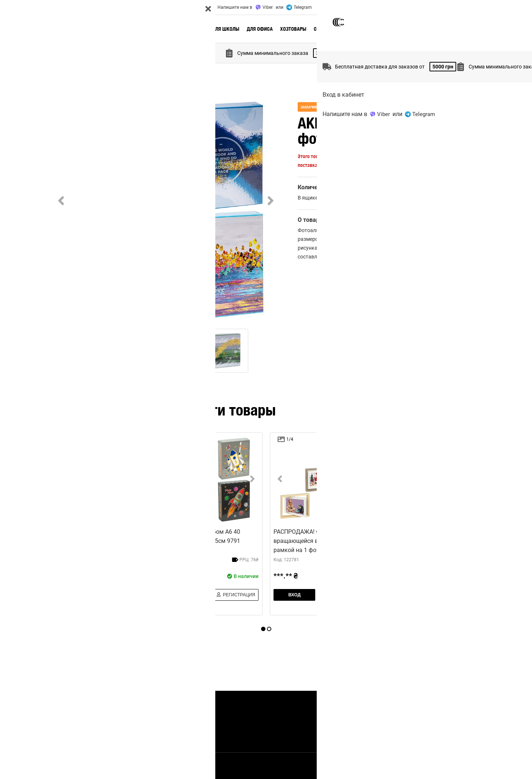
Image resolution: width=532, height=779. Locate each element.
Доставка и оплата (113, 7)
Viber (264, 7)
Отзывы (168, 7)
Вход (458, 7)
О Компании (72, 7)
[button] (166, 211)
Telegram (299, 7)
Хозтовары (293, 29)
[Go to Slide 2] (127, 351)
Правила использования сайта (444, 766)
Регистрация (128, 597)
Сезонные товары (335, 29)
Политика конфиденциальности (371, 766)
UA (473, 7)
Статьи (163, 730)
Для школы (226, 29)
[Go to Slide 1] (78, 351)
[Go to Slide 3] (177, 351)
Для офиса (260, 29)
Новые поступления (178, 29)
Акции (146, 7)
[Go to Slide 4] (226, 351)
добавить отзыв (454, 271)
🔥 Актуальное (131, 29)
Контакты (194, 7)
